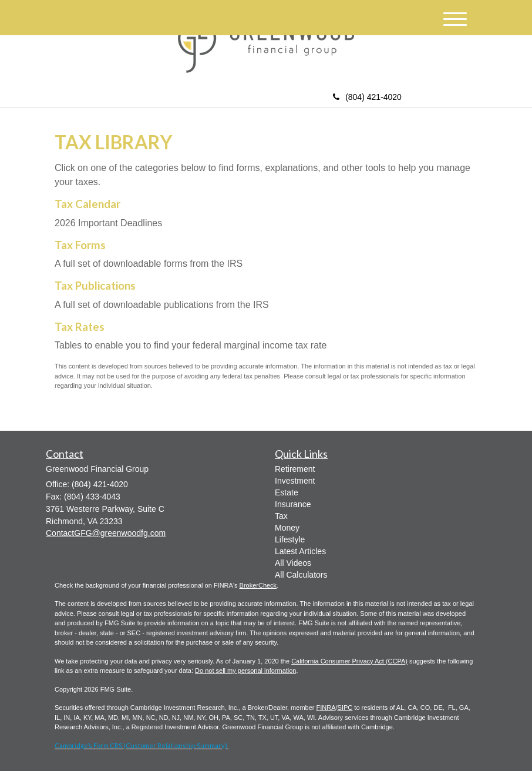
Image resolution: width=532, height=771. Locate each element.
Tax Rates (80, 327)
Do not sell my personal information (245, 671)
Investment (295, 481)
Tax (281, 516)
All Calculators (301, 575)
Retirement (295, 469)
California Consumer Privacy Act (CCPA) (349, 661)
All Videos (293, 563)
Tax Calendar (87, 204)
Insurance (293, 504)
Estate (287, 492)
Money (287, 528)
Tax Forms (80, 245)
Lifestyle (290, 539)
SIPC (345, 708)
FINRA (326, 708)
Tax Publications (95, 286)
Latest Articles (300, 551)
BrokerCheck (258, 585)
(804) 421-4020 (367, 97)
